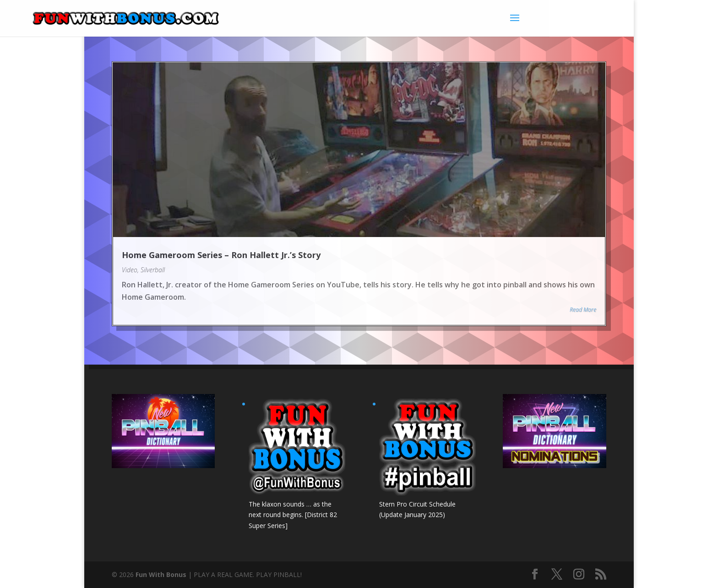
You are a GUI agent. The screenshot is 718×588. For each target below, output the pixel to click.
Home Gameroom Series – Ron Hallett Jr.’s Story (221, 255)
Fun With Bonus (161, 575)
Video (130, 270)
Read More (583, 310)
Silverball (153, 270)
